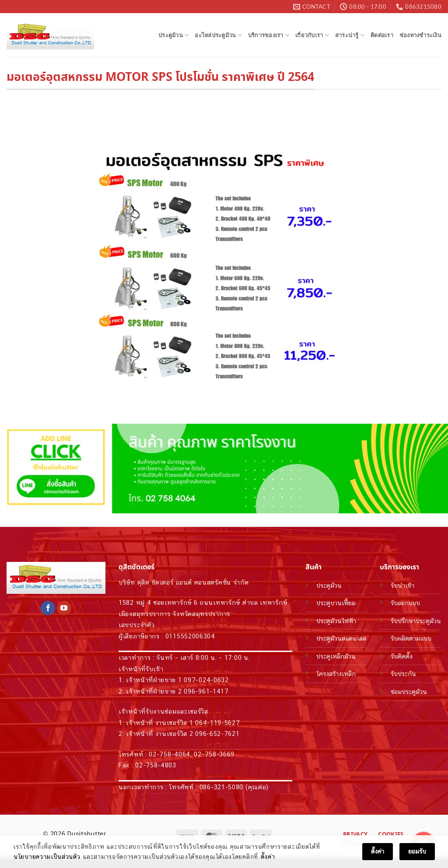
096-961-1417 (206, 691)
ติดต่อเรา (382, 35)
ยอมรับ (417, 851)
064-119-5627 (217, 723)
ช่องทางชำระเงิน (420, 35)
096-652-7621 (217, 734)
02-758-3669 (214, 754)
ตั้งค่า (268, 857)
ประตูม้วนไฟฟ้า (336, 621)
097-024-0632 (206, 680)
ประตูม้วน (173, 35)
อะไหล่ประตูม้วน (218, 35)
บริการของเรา (269, 35)
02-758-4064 (170, 754)
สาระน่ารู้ (350, 35)
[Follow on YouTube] (64, 608)
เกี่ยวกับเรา (312, 35)
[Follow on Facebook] (48, 608)
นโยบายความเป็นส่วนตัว (47, 857)
